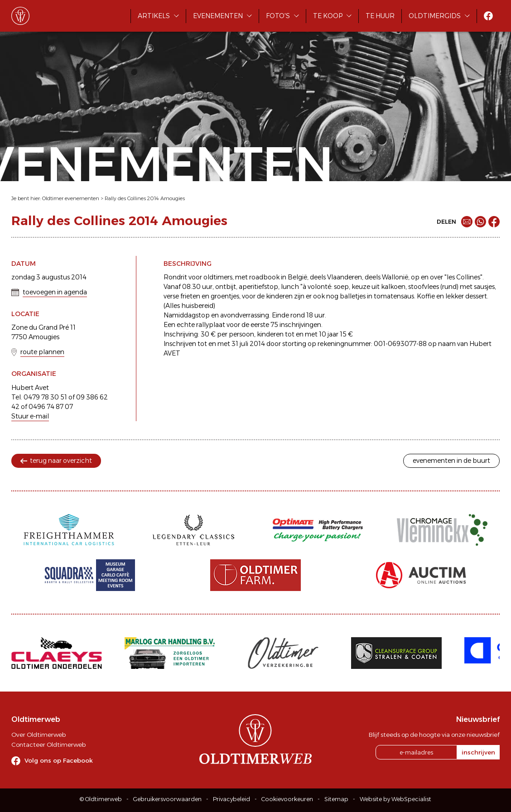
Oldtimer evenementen (71, 198)
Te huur (380, 16)
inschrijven (478, 752)
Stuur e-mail (30, 416)
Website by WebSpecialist (395, 799)
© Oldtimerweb (101, 799)
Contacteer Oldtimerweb (48, 745)
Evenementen (218, 16)
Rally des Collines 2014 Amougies (145, 198)
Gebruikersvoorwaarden (167, 799)
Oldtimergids (435, 16)
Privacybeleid (231, 799)
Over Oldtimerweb (39, 735)
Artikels (154, 16)
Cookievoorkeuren (287, 799)
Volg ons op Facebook (59, 760)
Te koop (328, 16)
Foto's (278, 16)
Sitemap (336, 799)
